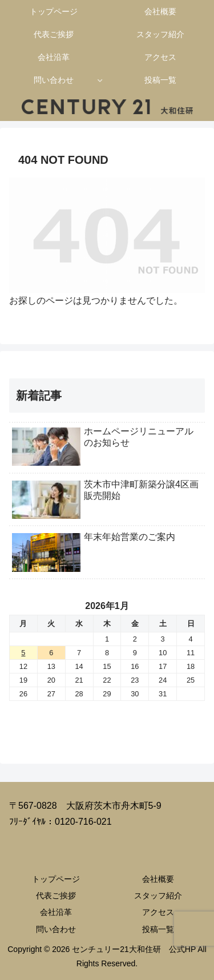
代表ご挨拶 (56, 896)
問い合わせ (56, 929)
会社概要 (158, 879)
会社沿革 (56, 912)
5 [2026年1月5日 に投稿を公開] (23, 653)
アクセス (158, 912)
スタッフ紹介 (158, 896)
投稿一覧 (158, 929)
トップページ (56, 879)
